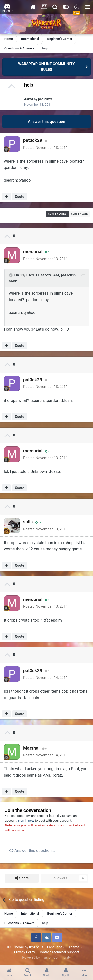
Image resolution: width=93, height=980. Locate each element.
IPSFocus (36, 947)
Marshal (31, 748)
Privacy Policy (24, 952)
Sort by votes (57, 214)
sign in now (26, 821)
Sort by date (79, 214)
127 (39, 522)
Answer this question (46, 122)
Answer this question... (32, 850)
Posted (46, 148)
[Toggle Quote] (11, 275)
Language (56, 947)
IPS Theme (15, 947)
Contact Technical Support (59, 952)
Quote (19, 197)
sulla (28, 522)
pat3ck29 (45, 99)
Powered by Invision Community (46, 957)
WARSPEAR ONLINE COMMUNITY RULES (46, 67)
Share (22, 878)
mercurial (33, 251)
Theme (75, 947)
